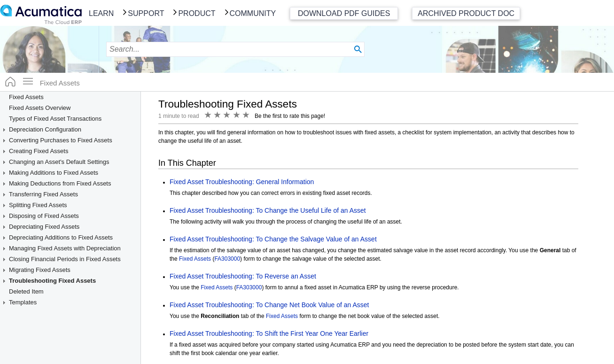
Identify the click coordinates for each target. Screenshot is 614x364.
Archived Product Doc (466, 13)
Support (146, 13)
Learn (101, 13)
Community (253, 13)
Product (197, 13)
